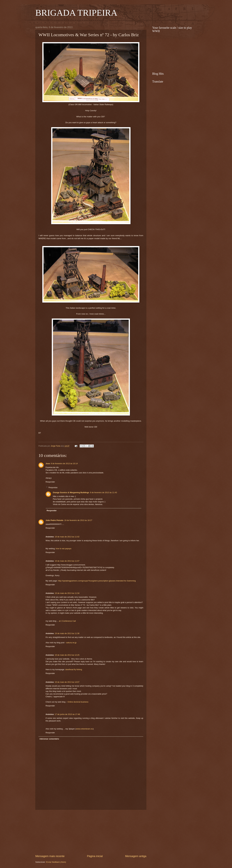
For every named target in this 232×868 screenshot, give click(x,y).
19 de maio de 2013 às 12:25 (67, 655)
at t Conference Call (67, 621)
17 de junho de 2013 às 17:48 (67, 714)
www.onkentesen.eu (84, 729)
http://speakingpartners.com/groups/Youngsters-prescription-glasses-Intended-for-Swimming (97, 581)
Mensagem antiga (136, 856)
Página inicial (95, 856)
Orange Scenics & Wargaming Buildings (71, 492)
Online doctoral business (78, 702)
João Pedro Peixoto (54, 520)
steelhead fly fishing (74, 669)
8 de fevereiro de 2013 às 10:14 (64, 464)
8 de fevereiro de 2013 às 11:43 (104, 492)
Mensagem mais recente (50, 856)
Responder (50, 482)
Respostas (53, 487)
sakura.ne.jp (71, 643)
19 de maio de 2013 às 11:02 (67, 537)
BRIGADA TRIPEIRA (76, 13)
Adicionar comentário (49, 739)
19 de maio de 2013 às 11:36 (67, 633)
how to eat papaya (64, 549)
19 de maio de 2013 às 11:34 (67, 593)
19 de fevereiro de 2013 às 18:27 (78, 520)
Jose (48, 464)
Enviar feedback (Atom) (56, 862)
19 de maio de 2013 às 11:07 (67, 561)
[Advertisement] (91, 832)
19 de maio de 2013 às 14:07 (67, 682)
